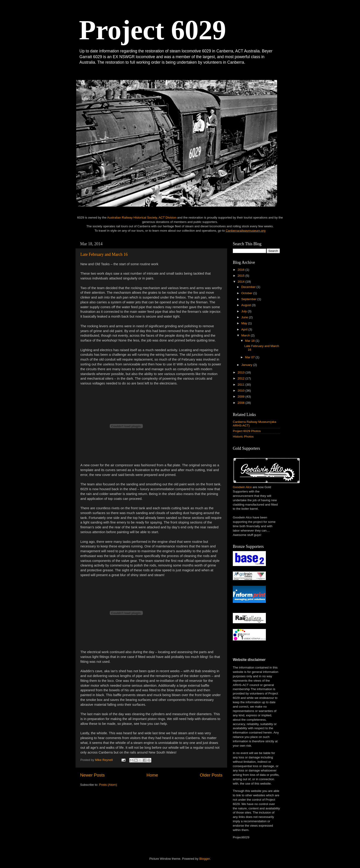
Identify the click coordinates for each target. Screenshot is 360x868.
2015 (242, 276)
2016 (242, 270)
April (245, 329)
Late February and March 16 (104, 254)
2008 (242, 403)
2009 (242, 397)
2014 (242, 282)
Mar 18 (250, 341)
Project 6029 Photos (247, 431)
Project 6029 (153, 30)
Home (152, 775)
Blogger (205, 859)
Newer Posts (92, 775)
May (245, 323)
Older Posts (211, 775)
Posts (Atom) (108, 785)
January (247, 365)
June (245, 317)
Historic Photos (243, 437)
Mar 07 (250, 357)
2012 (242, 378)
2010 (242, 391)
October (247, 293)
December (249, 287)
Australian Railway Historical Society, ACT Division (142, 218)
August (247, 305)
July (245, 311)
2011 (242, 385)
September (249, 299)
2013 (242, 372)
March (246, 335)
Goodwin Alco (242, 487)
